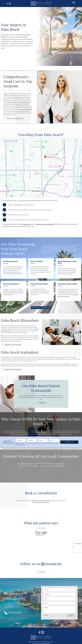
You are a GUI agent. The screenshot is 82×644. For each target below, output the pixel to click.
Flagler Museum (18, 205)
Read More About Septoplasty (13, 370)
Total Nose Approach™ (11, 261)
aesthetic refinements (26, 109)
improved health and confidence (41, 502)
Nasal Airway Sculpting (11, 284)
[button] (41, 3)
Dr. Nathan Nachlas (13, 102)
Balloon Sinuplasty (37, 261)
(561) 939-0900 (13, 613)
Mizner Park (26, 224)
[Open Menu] (73, 3)
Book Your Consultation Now (15, 118)
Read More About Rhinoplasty (13, 345)
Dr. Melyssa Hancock (26, 102)
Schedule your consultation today (41, 500)
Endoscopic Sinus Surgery (39, 284)
